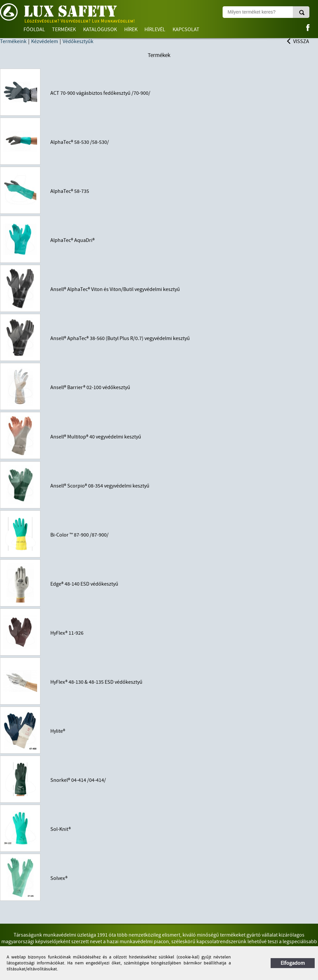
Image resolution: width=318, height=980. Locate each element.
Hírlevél (155, 29)
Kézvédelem (45, 41)
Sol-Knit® (61, 829)
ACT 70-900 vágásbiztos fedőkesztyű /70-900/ (100, 93)
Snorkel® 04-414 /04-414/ (78, 780)
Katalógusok (100, 29)
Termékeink (13, 41)
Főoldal (34, 29)
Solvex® (59, 878)
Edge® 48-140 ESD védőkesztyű (84, 584)
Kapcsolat (186, 29)
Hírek (131, 29)
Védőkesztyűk (78, 41)
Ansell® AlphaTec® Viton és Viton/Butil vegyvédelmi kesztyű (115, 289)
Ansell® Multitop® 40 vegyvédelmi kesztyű (96, 437)
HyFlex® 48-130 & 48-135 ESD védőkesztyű (96, 682)
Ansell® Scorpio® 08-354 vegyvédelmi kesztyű (100, 486)
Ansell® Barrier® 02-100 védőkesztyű (90, 387)
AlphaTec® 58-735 (70, 191)
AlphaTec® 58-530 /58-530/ (80, 142)
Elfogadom (293, 963)
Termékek (64, 29)
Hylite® (58, 731)
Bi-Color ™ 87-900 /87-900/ (79, 535)
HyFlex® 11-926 (67, 633)
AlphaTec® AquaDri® (73, 240)
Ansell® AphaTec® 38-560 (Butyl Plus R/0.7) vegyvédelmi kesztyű (120, 338)
